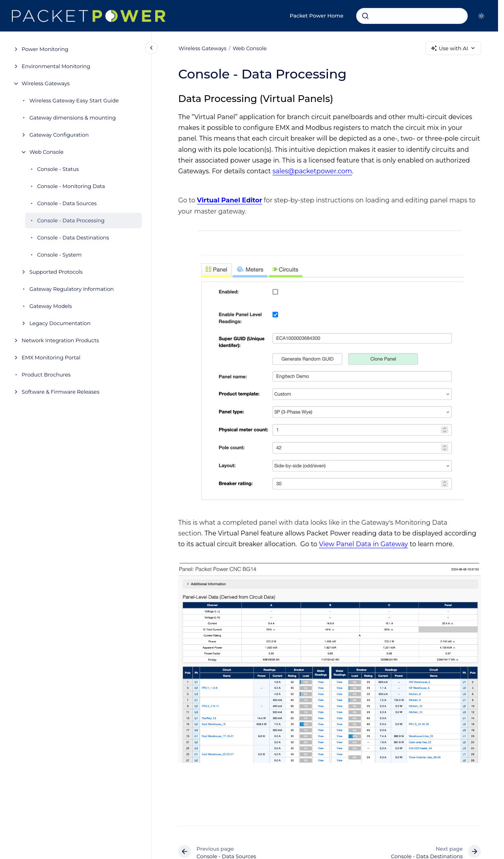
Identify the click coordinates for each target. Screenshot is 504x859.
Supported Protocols (56, 272)
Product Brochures (46, 375)
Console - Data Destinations (73, 237)
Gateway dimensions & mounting (73, 118)
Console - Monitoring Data (71, 186)
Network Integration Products (60, 340)
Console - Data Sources (67, 203)
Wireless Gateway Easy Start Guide (74, 100)
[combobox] (412, 16)
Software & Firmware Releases (60, 392)
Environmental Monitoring (56, 66)
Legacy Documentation (60, 323)
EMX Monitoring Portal (51, 357)
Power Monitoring (45, 49)
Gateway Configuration (59, 135)
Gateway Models (51, 306)
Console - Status (58, 169)
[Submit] (365, 16)
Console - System (59, 255)
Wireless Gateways (45, 83)
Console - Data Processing (71, 220)
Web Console (47, 152)
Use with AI (453, 48)
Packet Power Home (317, 16)
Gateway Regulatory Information (72, 289)
